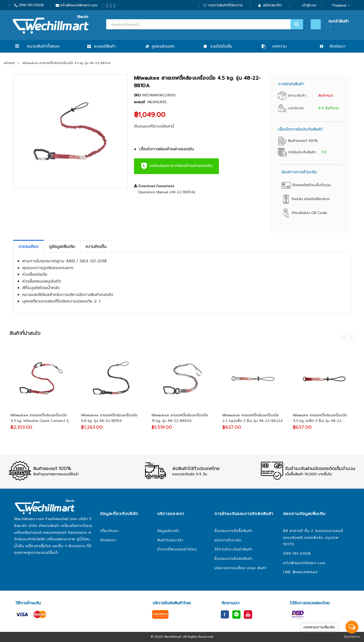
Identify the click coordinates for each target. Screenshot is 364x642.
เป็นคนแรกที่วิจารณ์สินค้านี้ (154, 126)
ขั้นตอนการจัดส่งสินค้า (234, 559)
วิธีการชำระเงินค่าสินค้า (233, 549)
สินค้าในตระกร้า (170, 540)
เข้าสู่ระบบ (309, 5)
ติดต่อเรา (108, 540)
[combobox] (204, 24)
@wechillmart (305, 572)
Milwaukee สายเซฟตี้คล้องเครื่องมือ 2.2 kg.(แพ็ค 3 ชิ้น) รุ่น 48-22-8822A (253, 418)
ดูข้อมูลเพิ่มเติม (62, 247)
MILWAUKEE (157, 102)
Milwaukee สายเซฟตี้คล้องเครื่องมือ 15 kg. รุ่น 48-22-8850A (180, 418)
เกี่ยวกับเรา (109, 531)
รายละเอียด (28, 247)
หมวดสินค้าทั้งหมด (43, 46)
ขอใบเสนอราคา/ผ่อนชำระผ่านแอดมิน (176, 166)
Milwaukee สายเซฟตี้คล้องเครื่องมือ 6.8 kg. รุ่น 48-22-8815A (109, 418)
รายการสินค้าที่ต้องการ (225, 5)
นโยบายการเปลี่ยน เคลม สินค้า (241, 568)
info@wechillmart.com (79, 5)
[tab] (28, 247)
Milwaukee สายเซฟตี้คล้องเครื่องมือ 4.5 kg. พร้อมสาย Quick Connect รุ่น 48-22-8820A (41, 418)
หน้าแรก (9, 63)
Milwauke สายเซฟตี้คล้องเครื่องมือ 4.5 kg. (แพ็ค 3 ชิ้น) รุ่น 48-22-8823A (320, 418)
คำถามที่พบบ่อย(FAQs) (177, 549)
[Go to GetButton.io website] (352, 637)
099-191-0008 (31, 5)
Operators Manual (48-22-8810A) (166, 192)
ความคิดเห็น (96, 247)
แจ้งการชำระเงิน (228, 540)
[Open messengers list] (352, 627)
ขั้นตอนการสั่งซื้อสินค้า (233, 531)
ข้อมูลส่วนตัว (168, 531)
